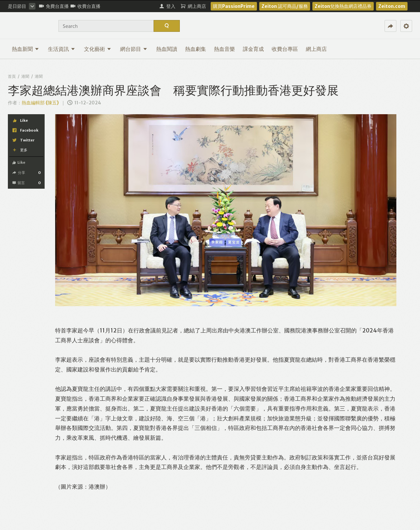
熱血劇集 (196, 49)
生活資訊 (62, 49)
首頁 (12, 76)
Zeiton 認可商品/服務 (285, 6)
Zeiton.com (392, 6)
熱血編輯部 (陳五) (40, 103)
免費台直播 (54, 6)
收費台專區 (285, 49)
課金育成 (253, 49)
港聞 (25, 76)
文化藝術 (98, 49)
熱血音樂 (224, 49)
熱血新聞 (25, 49)
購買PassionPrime (234, 6)
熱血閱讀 (167, 49)
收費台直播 (85, 6)
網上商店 (316, 49)
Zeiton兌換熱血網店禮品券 (343, 6)
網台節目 (134, 49)
